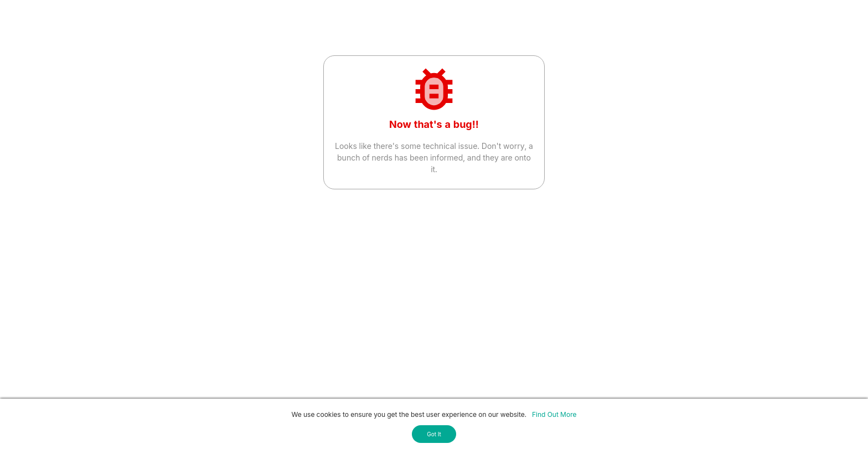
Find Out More (554, 414)
